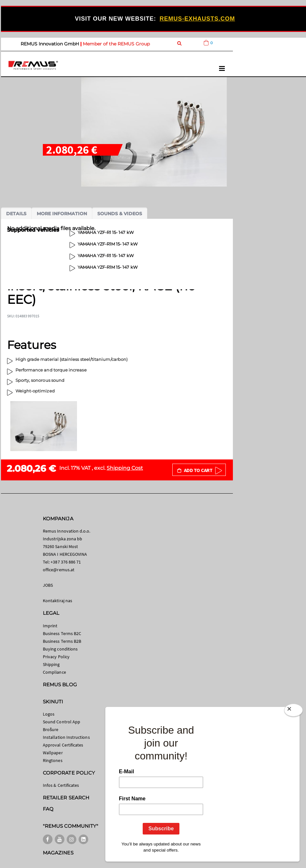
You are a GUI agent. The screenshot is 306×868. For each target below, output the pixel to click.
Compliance (54, 672)
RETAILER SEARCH (66, 798)
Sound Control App (62, 722)
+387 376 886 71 (66, 562)
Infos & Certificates (61, 785)
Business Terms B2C (62, 633)
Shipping (51, 664)
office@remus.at (59, 570)
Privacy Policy (56, 657)
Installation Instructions (66, 737)
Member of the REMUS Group (116, 44)
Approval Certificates (63, 745)
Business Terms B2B (62, 641)
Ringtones (53, 760)
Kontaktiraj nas (57, 601)
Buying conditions (60, 649)
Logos (49, 714)
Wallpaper (53, 753)
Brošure (51, 729)
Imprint (50, 626)
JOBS (48, 585)
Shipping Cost (125, 468)
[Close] (293, 711)
